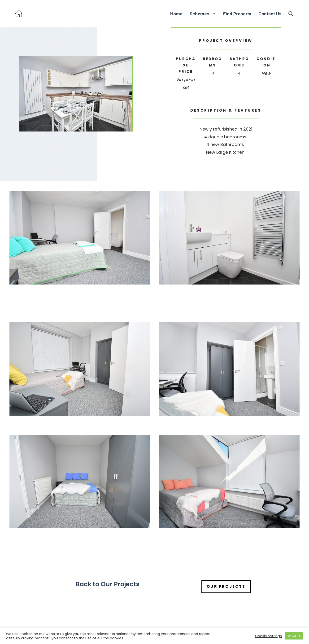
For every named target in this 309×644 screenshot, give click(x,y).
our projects (226, 586)
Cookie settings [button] (268, 636)
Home (176, 14)
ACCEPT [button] (294, 636)
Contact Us (270, 14)
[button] (291, 14)
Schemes (205, 14)
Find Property (237, 14)
